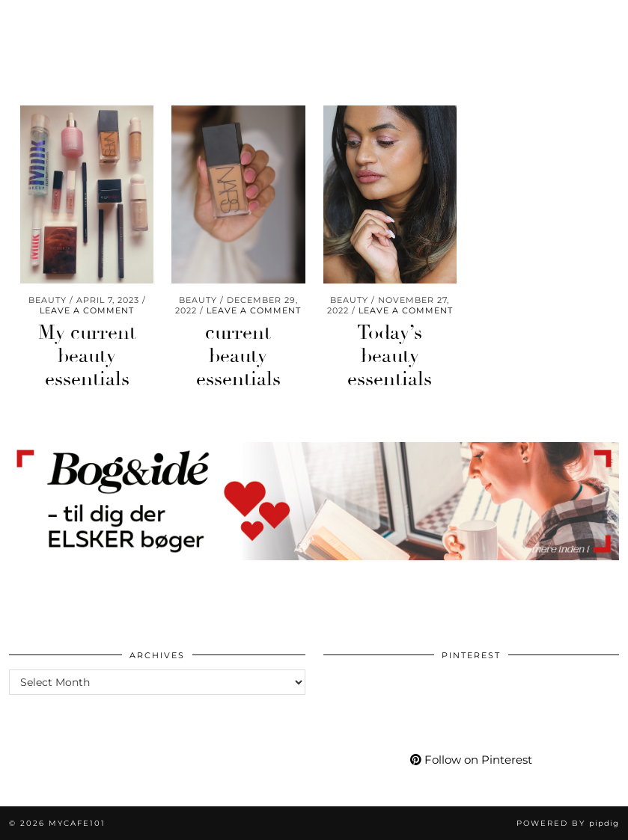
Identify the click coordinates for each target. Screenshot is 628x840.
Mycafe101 (314, 21)
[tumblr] (533, 35)
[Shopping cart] (574, 35)
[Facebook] (498, 35)
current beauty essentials (238, 356)
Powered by (568, 823)
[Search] (598, 35)
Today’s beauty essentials (390, 356)
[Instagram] (442, 35)
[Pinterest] (460, 35)
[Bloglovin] (516, 35)
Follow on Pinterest (471, 760)
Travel (123, 35)
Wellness (50, 35)
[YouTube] (479, 35)
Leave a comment (87, 310)
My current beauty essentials (87, 356)
